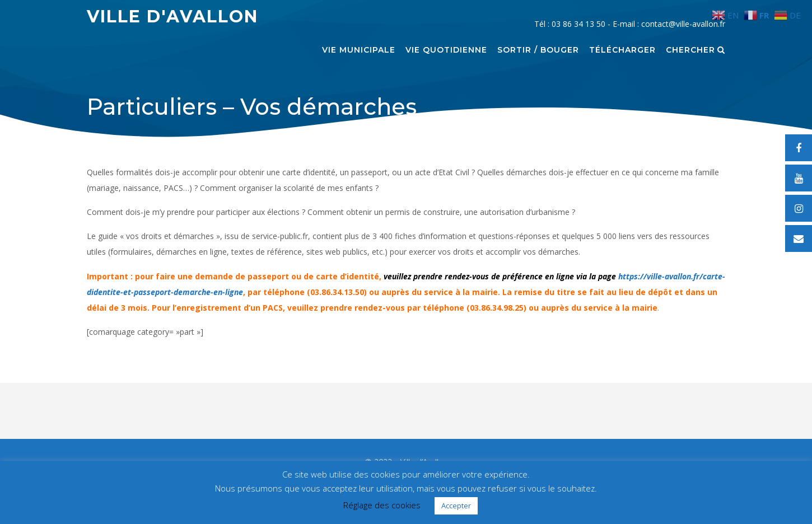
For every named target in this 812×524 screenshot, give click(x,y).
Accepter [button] (456, 506)
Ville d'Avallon (172, 17)
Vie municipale (359, 50)
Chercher (696, 50)
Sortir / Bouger (538, 50)
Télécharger (622, 50)
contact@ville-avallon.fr (683, 24)
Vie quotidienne (446, 50)
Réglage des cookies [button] (382, 505)
